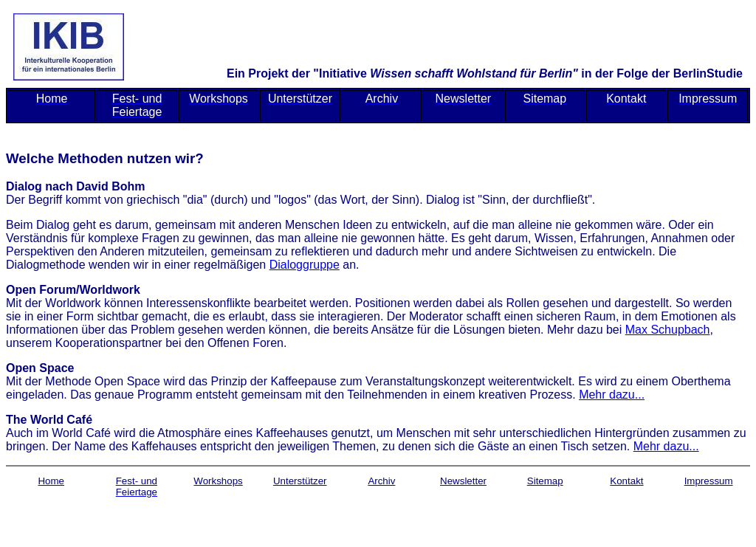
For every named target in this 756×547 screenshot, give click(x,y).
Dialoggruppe (305, 265)
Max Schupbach (668, 330)
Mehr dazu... (612, 395)
